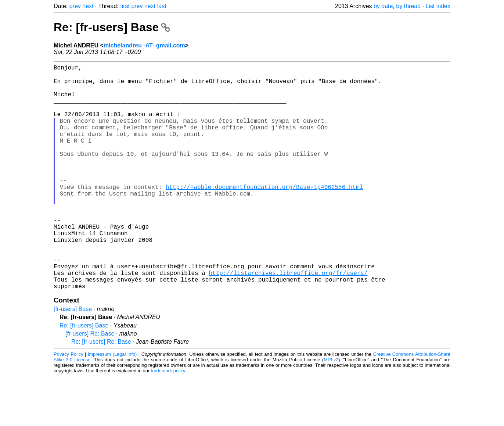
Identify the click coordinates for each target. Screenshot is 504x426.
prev (75, 6)
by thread (408, 6)
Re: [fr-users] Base (112, 27)
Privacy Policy (69, 404)
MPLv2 (331, 409)
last (162, 6)
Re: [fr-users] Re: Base (101, 391)
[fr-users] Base (73, 359)
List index (438, 6)
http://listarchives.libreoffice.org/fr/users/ (288, 319)
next (88, 6)
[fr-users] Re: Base (90, 383)
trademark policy (168, 420)
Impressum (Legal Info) (112, 404)
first (125, 6)
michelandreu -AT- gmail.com (144, 45)
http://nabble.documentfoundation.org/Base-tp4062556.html (264, 214)
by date (383, 6)
